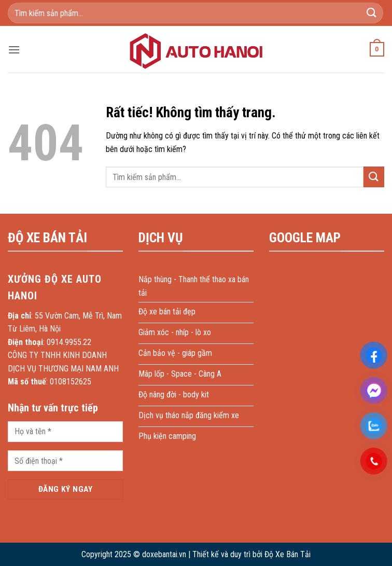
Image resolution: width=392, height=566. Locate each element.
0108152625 (71, 382)
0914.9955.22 (69, 342)
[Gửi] (372, 13)
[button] (14, 50)
